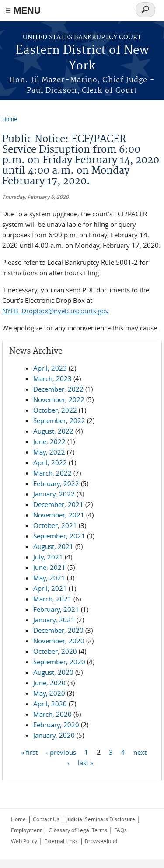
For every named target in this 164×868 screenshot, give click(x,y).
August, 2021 (53, 546)
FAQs (120, 830)
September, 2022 (59, 420)
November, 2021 (59, 515)
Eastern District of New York (82, 58)
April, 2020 (50, 704)
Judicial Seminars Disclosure (101, 819)
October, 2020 (55, 651)
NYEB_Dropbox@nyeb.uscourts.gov (56, 311)
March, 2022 (52, 473)
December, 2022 (58, 389)
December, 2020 (58, 630)
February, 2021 (56, 609)
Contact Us (46, 819)
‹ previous (61, 752)
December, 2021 (58, 504)
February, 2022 (56, 483)
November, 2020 (59, 641)
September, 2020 (59, 662)
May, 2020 (49, 693)
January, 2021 (54, 620)
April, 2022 (50, 462)
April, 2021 (50, 588)
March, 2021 (52, 599)
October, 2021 (55, 525)
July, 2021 (48, 557)
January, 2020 (54, 735)
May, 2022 (49, 452)
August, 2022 (53, 431)
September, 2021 (59, 536)
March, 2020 (52, 714)
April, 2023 (50, 368)
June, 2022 (49, 441)
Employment (26, 830)
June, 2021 (49, 567)
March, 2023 (52, 378)
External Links (61, 841)
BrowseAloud (101, 841)
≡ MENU (23, 10)
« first (29, 752)
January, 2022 (54, 494)
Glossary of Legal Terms (78, 830)
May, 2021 (49, 578)
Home (10, 119)
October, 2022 (55, 410)
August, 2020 (53, 672)
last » (85, 763)
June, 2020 (49, 683)
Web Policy (24, 841)
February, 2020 (56, 725)
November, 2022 (59, 399)
